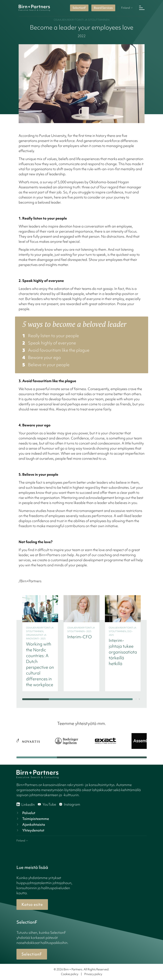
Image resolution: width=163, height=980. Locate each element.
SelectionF (79, 8)
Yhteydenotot (30, 830)
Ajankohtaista (30, 824)
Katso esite (32, 904)
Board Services (103, 8)
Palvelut (26, 813)
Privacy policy (93, 974)
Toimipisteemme (32, 819)
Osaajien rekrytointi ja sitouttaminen (82, 20)
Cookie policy (70, 974)
